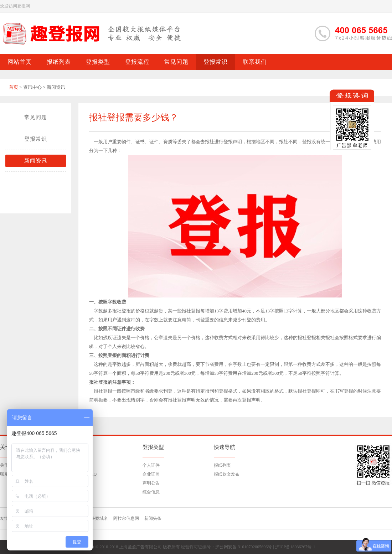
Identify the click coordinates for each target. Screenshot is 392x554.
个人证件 (151, 465)
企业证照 (151, 474)
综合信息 (151, 492)
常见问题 (36, 117)
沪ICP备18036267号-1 (295, 547)
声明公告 (151, 483)
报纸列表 (222, 465)
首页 (14, 87)
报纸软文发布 (227, 474)
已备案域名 (97, 518)
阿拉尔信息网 (126, 518)
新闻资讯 (36, 161)
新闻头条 (153, 518)
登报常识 (36, 139)
